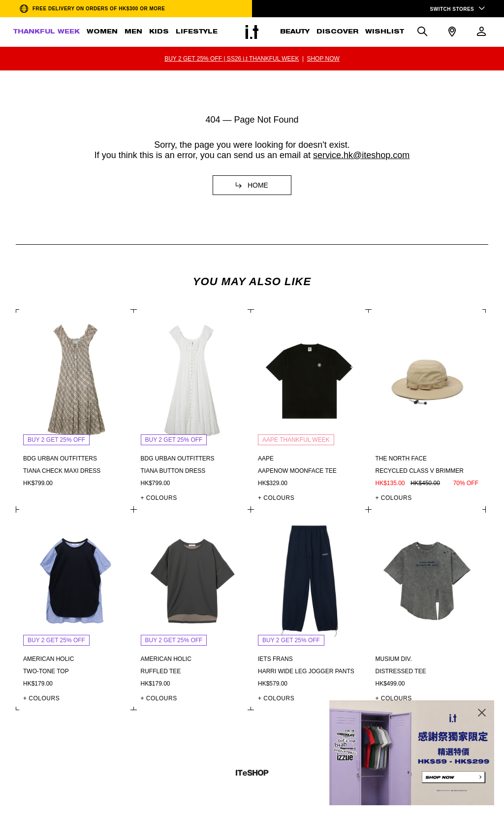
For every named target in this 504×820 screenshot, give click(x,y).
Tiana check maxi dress (62, 471)
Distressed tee (401, 671)
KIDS (159, 32)
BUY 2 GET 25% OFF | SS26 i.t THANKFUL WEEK (232, 59)
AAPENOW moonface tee (297, 471)
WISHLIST (385, 32)
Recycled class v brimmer (420, 471)
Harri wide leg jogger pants (306, 671)
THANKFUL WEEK (47, 32)
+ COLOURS (159, 498)
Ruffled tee (161, 671)
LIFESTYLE (197, 32)
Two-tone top (46, 671)
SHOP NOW (323, 59)
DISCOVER (337, 32)
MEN (133, 32)
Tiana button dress (173, 471)
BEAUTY (295, 32)
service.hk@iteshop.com (361, 155)
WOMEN (102, 32)
